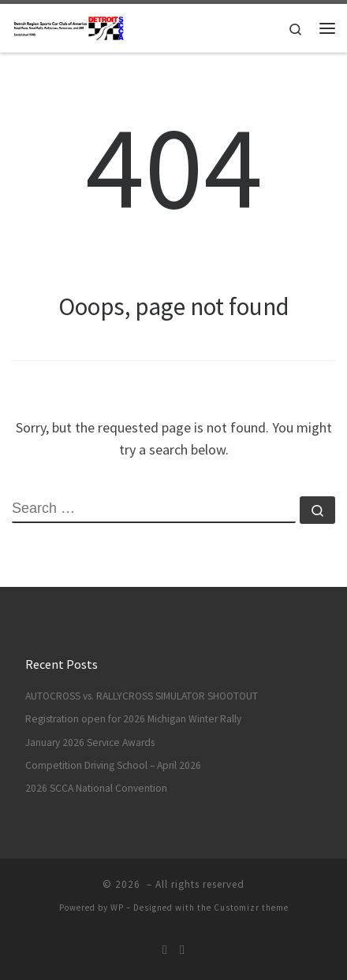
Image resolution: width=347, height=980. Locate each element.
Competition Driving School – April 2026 (113, 765)
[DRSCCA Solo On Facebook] (182, 950)
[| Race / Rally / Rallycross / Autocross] (69, 26)
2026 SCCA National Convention (96, 788)
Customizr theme (251, 908)
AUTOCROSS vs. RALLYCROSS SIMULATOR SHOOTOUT (142, 696)
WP (117, 908)
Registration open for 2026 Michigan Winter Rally (133, 719)
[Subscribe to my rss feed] (165, 950)
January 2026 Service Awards (90, 742)
